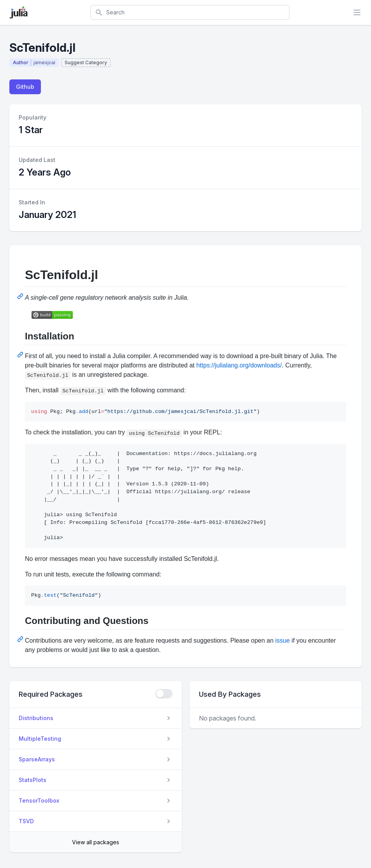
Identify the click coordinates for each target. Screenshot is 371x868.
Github (25, 87)
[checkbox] (164, 694)
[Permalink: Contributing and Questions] (21, 639)
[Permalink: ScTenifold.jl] (21, 296)
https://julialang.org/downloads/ (239, 365)
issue (282, 640)
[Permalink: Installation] (21, 355)
